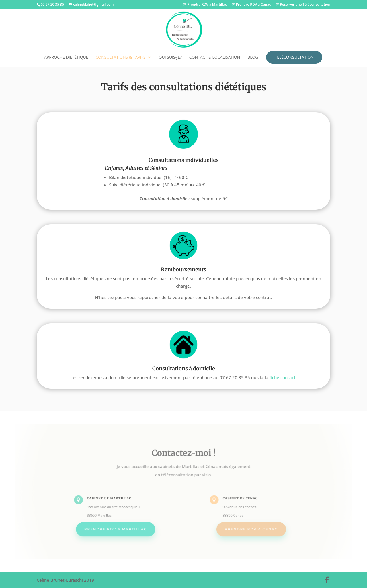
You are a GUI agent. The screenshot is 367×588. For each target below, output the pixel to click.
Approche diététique (66, 58)
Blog (253, 58)
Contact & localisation (215, 58)
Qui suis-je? (170, 58)
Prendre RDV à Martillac (205, 5)
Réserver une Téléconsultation (303, 5)
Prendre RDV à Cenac (251, 5)
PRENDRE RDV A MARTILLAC (119, 527)
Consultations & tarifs (120, 58)
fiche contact (283, 377)
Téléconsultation (294, 57)
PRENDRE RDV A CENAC (248, 527)
